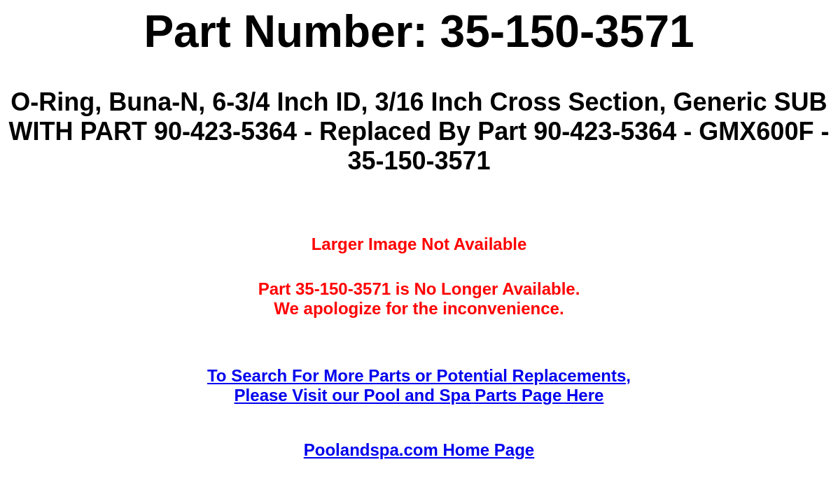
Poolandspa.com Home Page (419, 450)
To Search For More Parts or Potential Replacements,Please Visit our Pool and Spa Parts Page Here (419, 385)
